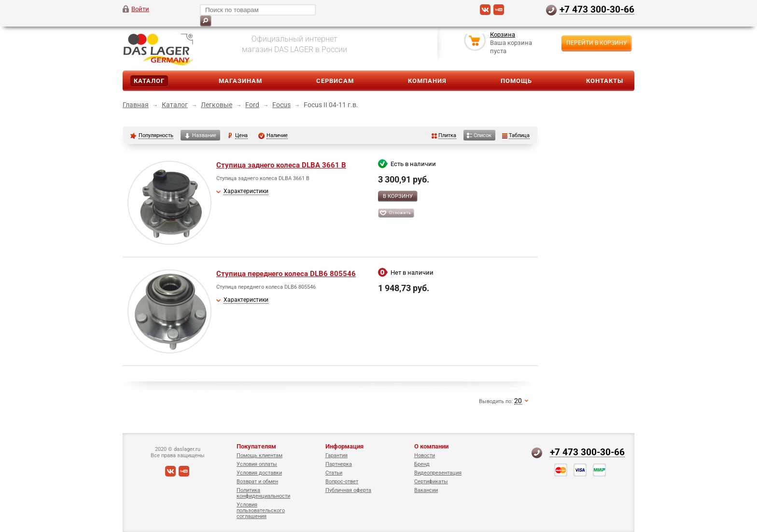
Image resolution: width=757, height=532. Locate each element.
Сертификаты (431, 482)
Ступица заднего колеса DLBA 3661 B (281, 165)
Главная (136, 105)
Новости (425, 455)
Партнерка (339, 464)
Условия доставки (259, 473)
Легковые (217, 105)
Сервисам (335, 81)
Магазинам (240, 81)
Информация (344, 446)
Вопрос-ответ (342, 482)
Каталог (149, 81)
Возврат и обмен (257, 482)
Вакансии (426, 490)
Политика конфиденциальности (263, 493)
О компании (431, 446)
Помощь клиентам (259, 455)
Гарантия (336, 455)
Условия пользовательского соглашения (261, 511)
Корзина (503, 35)
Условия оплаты (257, 464)
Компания (427, 81)
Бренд (422, 464)
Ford (252, 105)
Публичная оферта (348, 490)
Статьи (334, 473)
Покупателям (256, 446)
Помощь (516, 81)
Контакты (605, 81)
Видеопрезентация (438, 473)
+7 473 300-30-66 (597, 9)
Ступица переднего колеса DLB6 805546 (286, 274)
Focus (281, 105)
